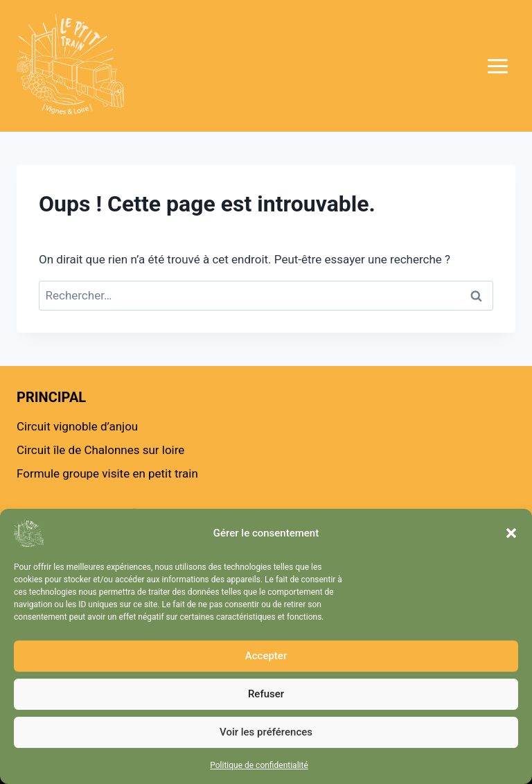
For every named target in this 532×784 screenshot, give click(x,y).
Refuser (266, 694)
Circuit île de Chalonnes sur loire (100, 450)
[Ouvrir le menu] (476, 66)
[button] (511, 533)
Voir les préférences (266, 732)
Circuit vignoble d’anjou (77, 426)
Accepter (266, 656)
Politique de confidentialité (259, 765)
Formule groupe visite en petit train (107, 473)
